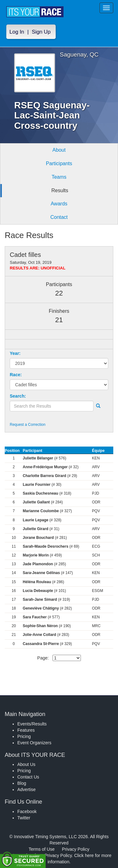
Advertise (26, 789)
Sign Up (41, 32)
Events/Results (32, 724)
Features (26, 730)
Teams (59, 177)
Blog (22, 783)
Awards (59, 204)
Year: (15, 353)
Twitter (24, 818)
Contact (59, 217)
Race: (16, 375)
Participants (59, 163)
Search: (18, 396)
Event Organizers (34, 743)
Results (60, 190)
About (59, 150)
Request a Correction (28, 425)
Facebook (27, 811)
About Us (26, 764)
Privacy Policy (76, 849)
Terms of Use (42, 849)
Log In (17, 32)
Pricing (24, 736)
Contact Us (28, 777)
